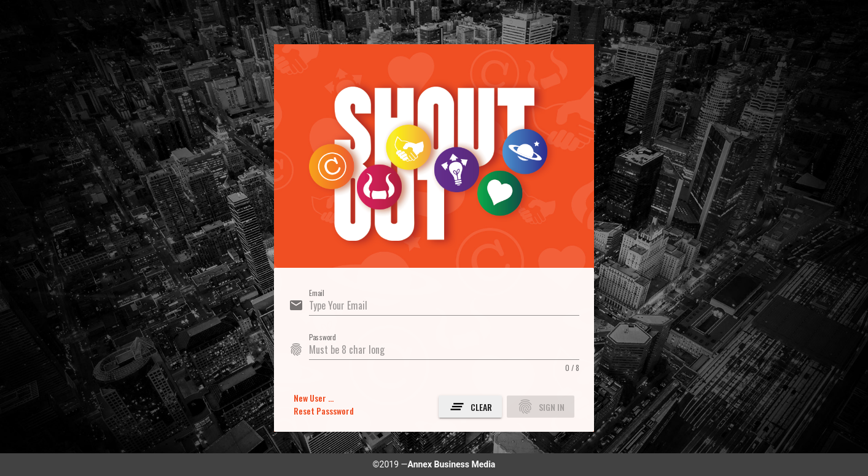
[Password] (444, 349)
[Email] (444, 305)
